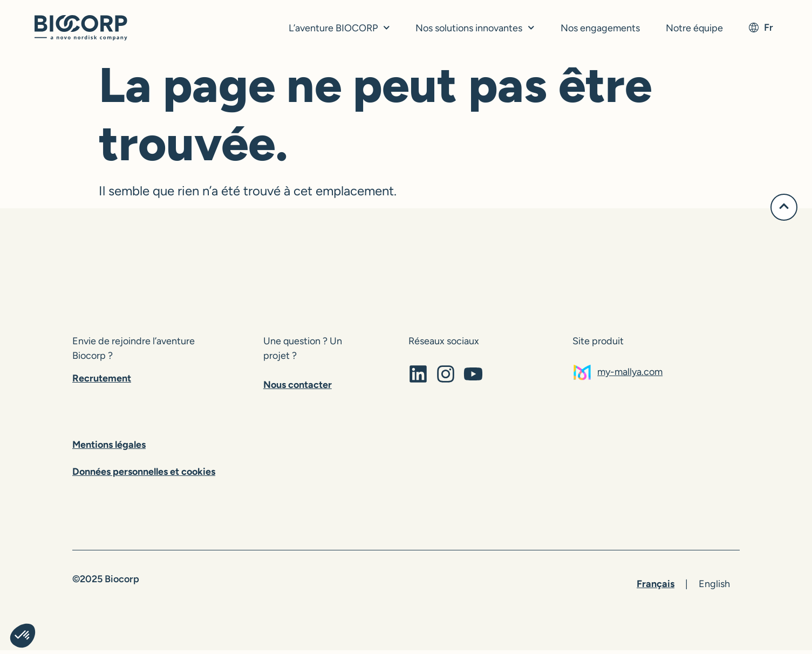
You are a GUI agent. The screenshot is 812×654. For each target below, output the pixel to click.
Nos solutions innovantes (475, 28)
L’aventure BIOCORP (339, 28)
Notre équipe (694, 28)
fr (761, 28)
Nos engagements (600, 28)
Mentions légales (109, 448)
